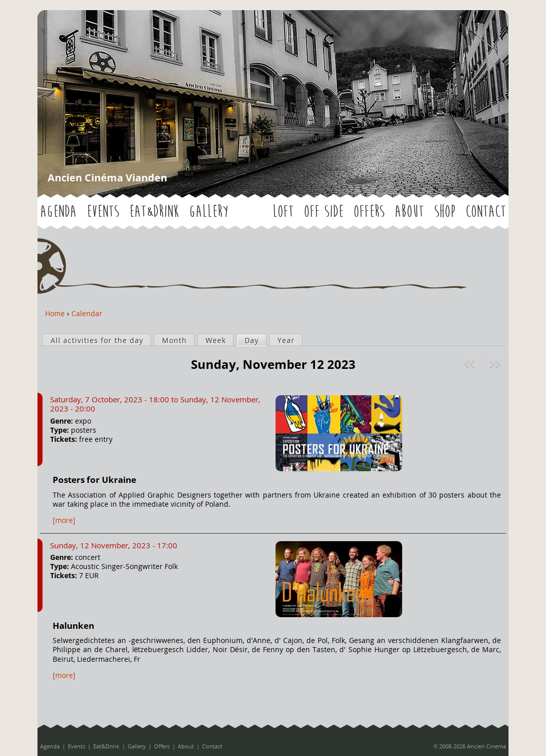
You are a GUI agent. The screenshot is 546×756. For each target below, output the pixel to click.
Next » (496, 364)
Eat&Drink (154, 212)
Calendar (87, 313)
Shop (445, 212)
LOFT (283, 212)
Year (286, 340)
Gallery (208, 212)
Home (55, 313)
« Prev (471, 364)
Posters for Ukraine (94, 480)
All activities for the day (97, 340)
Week (216, 340)
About (409, 212)
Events (103, 212)
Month (174, 340)
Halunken (73, 626)
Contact (486, 212)
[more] (64, 520)
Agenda (58, 212)
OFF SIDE (324, 212)
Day (255, 340)
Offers (369, 212)
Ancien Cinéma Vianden (107, 178)
